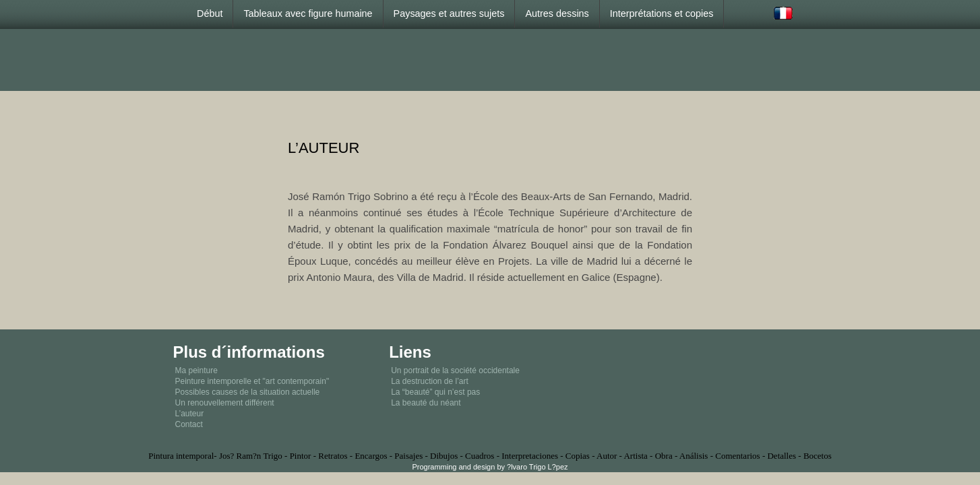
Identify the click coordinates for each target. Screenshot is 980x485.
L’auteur (190, 414)
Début (210, 13)
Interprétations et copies (662, 13)
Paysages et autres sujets (449, 13)
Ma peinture (196, 370)
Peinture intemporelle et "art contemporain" (252, 381)
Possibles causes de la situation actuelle (248, 392)
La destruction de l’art (430, 381)
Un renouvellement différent (225, 403)
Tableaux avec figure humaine (308, 13)
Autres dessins (557, 13)
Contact (189, 424)
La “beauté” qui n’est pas (435, 392)
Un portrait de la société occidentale (455, 370)
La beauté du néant (426, 403)
